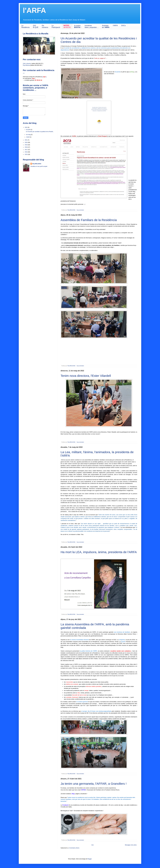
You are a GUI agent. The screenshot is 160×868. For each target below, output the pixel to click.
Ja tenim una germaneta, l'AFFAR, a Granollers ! (94, 784)
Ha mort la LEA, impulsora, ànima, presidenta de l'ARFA (99, 552)
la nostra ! (78, 26)
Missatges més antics (131, 845)
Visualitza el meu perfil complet (39, 166)
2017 (26, 150)
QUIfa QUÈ (36, 26)
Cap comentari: (81, 210)
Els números (45, 26)
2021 (26, 140)
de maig (29, 135)
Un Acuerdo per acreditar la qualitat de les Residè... (40, 132)
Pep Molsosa (26, 65)
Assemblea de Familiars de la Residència (89, 220)
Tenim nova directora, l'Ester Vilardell (86, 376)
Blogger (90, 859)
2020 (26, 142)
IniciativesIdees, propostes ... (92, 26)
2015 (26, 154)
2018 (26, 147)
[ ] (33, 78)
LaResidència (25, 26)
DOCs (123, 26)
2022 (26, 127)
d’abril (28, 137)
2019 (26, 145)
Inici (92, 845)
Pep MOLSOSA (37, 164)
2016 (26, 152)
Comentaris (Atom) (74, 848)
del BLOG (67, 26)
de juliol (28, 130)
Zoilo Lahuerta (27, 64)
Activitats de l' (106, 26)
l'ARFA (115, 26)
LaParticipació (56, 26)
